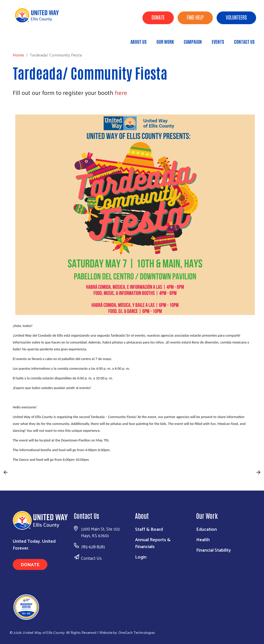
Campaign (193, 41)
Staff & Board (149, 529)
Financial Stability (214, 550)
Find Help (195, 17)
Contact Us (244, 41)
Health (203, 539)
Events (218, 41)
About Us (138, 41)
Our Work (165, 41)
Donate (158, 17)
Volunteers (236, 17)
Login (141, 557)
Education (207, 529)
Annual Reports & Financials (153, 543)
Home (30, 39)
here (121, 92)
